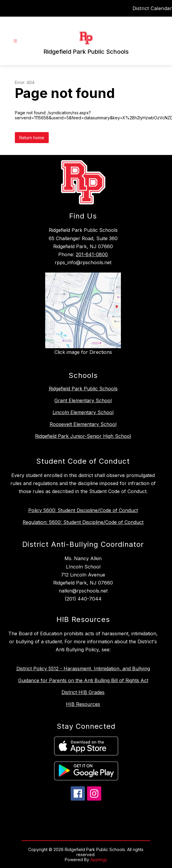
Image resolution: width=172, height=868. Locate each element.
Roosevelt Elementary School (83, 424)
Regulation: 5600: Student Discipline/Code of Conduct (83, 522)
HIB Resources (83, 704)
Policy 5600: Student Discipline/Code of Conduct (83, 510)
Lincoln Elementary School (83, 412)
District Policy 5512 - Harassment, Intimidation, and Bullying (83, 669)
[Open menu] (15, 41)
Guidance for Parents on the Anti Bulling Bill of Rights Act (83, 680)
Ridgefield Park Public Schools (83, 389)
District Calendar (152, 8)
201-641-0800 (92, 254)
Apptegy (99, 860)
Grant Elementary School (83, 400)
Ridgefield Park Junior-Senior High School (83, 436)
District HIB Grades (83, 692)
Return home (32, 138)
